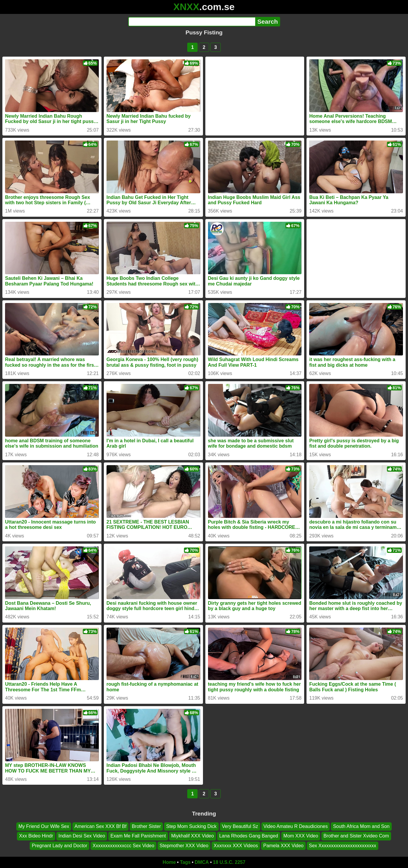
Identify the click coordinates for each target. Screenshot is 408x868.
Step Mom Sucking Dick (191, 826)
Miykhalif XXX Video (193, 836)
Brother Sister (146, 826)
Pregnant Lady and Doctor (59, 846)
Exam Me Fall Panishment (138, 836)
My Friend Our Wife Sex (44, 826)
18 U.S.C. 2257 (229, 862)
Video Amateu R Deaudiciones (296, 826)
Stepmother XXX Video (184, 846)
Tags (185, 862)
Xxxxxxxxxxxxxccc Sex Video (123, 846)
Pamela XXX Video (283, 846)
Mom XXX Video (301, 836)
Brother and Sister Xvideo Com (356, 836)
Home (169, 862)
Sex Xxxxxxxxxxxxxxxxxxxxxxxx (343, 846)
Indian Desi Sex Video (82, 836)
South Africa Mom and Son (361, 826)
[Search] (192, 22)
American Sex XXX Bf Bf (100, 826)
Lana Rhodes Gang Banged (249, 836)
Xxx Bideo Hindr (36, 836)
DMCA (202, 862)
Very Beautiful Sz (240, 826)
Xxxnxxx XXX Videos (236, 846)
